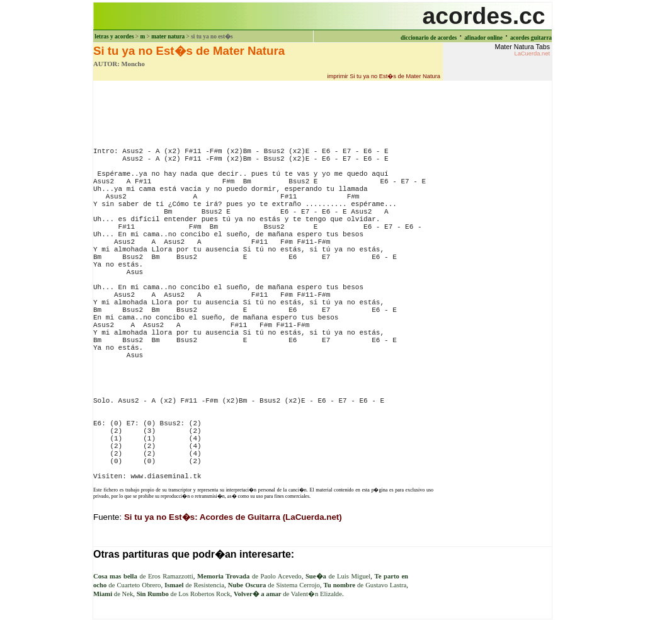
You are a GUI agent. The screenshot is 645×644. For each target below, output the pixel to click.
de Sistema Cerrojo (274, 585)
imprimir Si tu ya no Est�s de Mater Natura (384, 76)
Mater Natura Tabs (522, 50)
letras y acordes (114, 37)
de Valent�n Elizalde (288, 594)
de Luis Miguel (338, 576)
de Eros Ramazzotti (143, 576)
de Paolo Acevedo (249, 576)
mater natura (168, 37)
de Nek (113, 594)
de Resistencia (194, 585)
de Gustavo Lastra (365, 585)
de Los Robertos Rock (184, 594)
